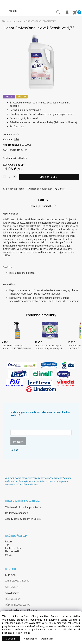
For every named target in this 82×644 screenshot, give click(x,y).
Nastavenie (30, 639)
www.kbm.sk (12, 593)
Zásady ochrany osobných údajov (23, 519)
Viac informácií (23, 633)
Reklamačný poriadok (17, 513)
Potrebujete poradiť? (41, 206)
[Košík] (75, 13)
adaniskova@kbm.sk (25, 610)
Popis (41, 200)
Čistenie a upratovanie (13, 21)
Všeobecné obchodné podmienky (23, 507)
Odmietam (47, 639)
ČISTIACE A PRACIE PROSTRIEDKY (41, 21)
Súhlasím (11, 639)
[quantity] (10, 177)
